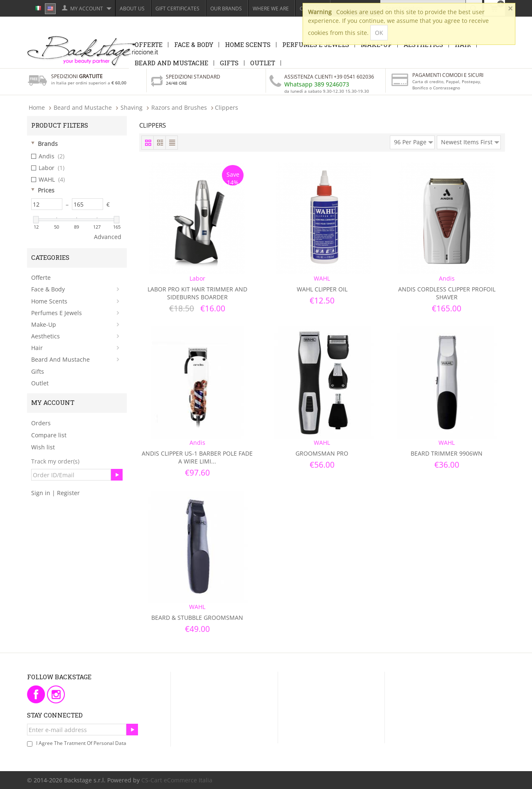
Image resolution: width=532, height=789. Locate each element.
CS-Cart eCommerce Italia (177, 780)
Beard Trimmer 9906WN (447, 453)
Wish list (43, 447)
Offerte (149, 44)
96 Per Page (414, 141)
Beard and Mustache (171, 63)
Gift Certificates (177, 9)
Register (68, 493)
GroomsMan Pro (322, 453)
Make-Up (44, 324)
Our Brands (226, 9)
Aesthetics (46, 336)
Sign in (41, 493)
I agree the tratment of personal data (81, 743)
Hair (37, 348)
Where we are (271, 9)
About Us (132, 9)
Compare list (49, 435)
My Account (87, 9)
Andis (48, 156)
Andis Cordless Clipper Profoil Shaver (447, 293)
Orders (41, 423)
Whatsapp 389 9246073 (317, 84)
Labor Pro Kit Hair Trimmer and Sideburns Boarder (197, 293)
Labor (48, 168)
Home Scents (248, 44)
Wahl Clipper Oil (322, 289)
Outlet (263, 63)
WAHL (48, 180)
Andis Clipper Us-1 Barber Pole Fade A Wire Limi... (197, 457)
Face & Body (194, 44)
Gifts (229, 63)
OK (379, 33)
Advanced (108, 237)
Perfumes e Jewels (57, 313)
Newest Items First (470, 141)
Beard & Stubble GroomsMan (197, 618)
